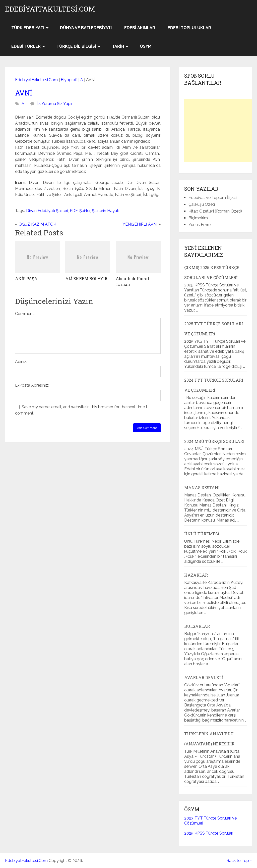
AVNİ (24, 93)
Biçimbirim (198, 218)
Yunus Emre (200, 225)
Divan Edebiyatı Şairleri (47, 211)
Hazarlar (196, 575)
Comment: (25, 314)
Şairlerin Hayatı (106, 211)
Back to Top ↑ (239, 861)
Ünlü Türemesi (202, 534)
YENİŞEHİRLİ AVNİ (140, 224)
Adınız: (21, 362)
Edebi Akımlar (140, 28)
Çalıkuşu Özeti (202, 204)
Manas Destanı (202, 488)
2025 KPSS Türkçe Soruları (209, 833)
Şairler (85, 211)
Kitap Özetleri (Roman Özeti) (215, 211)
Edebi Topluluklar (189, 28)
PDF (74, 211)
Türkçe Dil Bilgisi (76, 46)
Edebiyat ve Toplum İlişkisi (213, 198)
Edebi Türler (26, 46)
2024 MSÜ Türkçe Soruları (214, 441)
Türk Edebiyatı (28, 28)
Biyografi (69, 80)
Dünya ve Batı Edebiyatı (86, 28)
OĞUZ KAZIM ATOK (37, 224)
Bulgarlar (197, 626)
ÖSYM (146, 46)
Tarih (118, 46)
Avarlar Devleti (204, 677)
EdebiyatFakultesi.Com (50, 9)
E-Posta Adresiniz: (32, 385)
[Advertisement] (221, 131)
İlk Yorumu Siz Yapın (55, 104)
